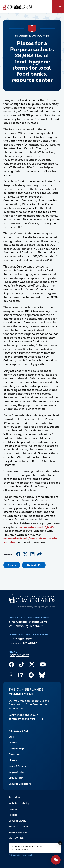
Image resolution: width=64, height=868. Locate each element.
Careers (13, 743)
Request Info (16, 772)
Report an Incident (19, 826)
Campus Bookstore (20, 784)
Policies (13, 815)
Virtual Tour (16, 778)
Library (13, 760)
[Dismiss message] (60, 843)
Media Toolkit (16, 838)
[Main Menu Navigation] (58, 6)
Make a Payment (18, 832)
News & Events (17, 766)
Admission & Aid (18, 731)
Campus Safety (17, 821)
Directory (14, 754)
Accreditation (16, 797)
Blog (11, 737)
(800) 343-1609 (19, 655)
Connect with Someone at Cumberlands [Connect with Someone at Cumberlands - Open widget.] (27, 848)
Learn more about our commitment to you (23, 717)
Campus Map (16, 748)
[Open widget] (56, 860)
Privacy (13, 809)
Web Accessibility (19, 803)
